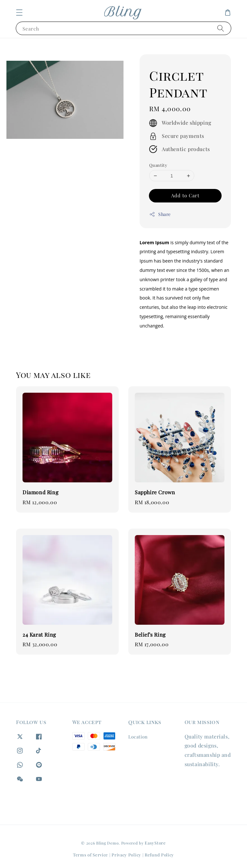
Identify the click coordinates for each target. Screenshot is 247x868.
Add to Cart (185, 195)
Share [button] (160, 214)
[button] (19, 13)
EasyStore (155, 843)
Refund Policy (159, 855)
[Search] (221, 28)
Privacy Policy (126, 855)
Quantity (158, 165)
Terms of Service (91, 855)
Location (138, 737)
